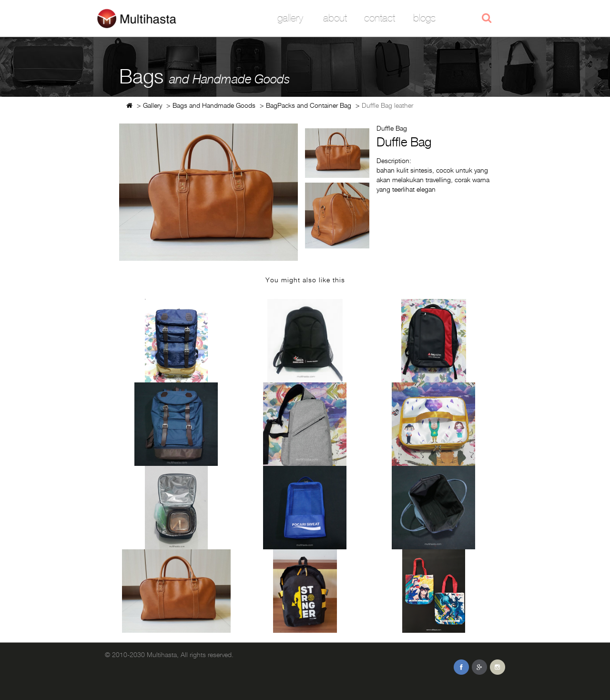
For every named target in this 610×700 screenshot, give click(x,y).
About (335, 18)
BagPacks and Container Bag (309, 105)
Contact (380, 18)
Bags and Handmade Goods (214, 105)
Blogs (424, 18)
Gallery (290, 18)
